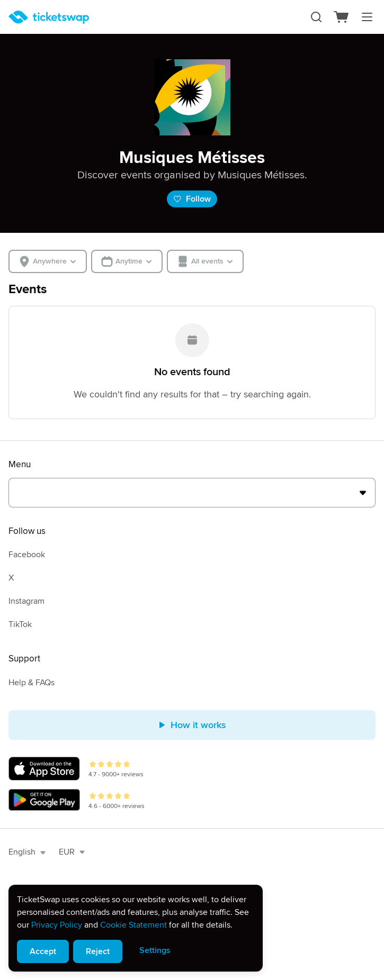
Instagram (26, 601)
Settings (155, 950)
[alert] (136, 928)
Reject (98, 951)
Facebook (27, 555)
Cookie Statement (133, 925)
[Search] (316, 17)
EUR (72, 852)
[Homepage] (49, 17)
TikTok (20, 624)
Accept (43, 951)
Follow (192, 199)
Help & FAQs (32, 683)
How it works (192, 725)
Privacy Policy (57, 925)
